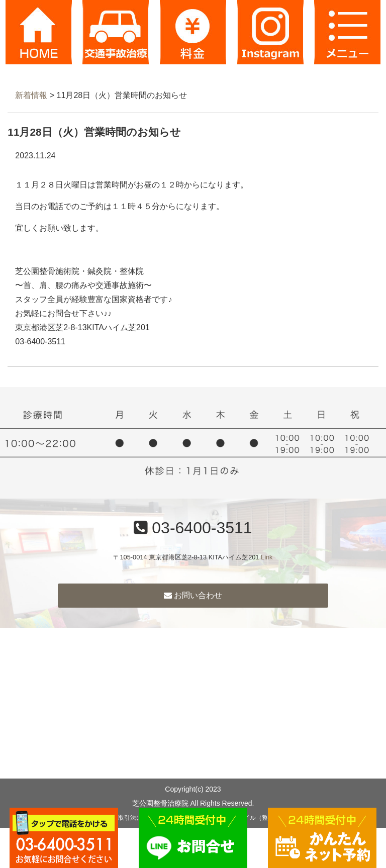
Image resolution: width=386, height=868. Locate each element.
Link (267, 557)
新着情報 (31, 95)
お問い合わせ (193, 595)
